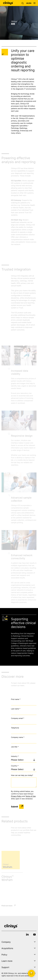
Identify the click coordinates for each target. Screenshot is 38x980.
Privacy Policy (16, 796)
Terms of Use (31, 796)
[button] (23, 3)
